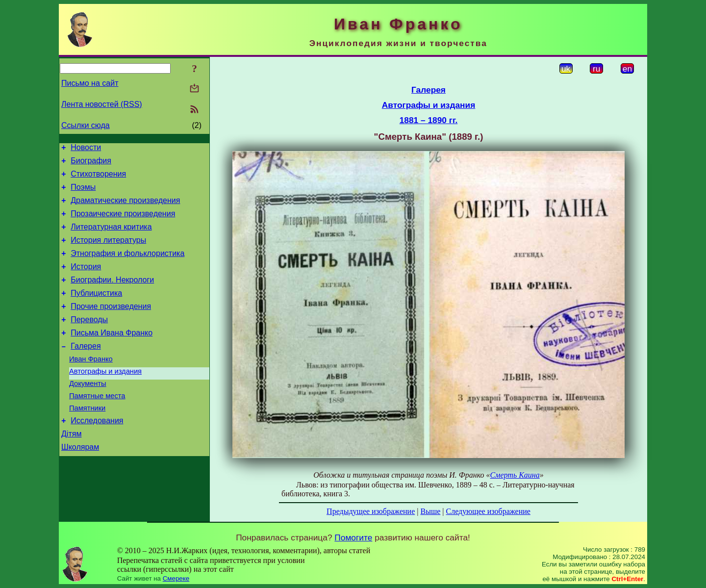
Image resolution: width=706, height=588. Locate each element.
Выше (430, 511)
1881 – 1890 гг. (429, 120)
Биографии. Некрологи (112, 296)
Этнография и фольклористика (127, 267)
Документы (88, 411)
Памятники (87, 439)
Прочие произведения (111, 325)
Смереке (176, 578)
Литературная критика (111, 237)
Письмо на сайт (90, 83)
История (86, 281)
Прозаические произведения (123, 222)
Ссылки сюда (86, 125)
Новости (86, 149)
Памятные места (97, 425)
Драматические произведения (125, 208)
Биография (91, 164)
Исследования (97, 453)
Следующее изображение (488, 511)
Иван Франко (91, 384)
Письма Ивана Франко (112, 355)
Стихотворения (98, 178)
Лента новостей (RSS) (102, 104)
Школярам (80, 482)
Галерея (86, 370)
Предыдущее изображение (371, 511)
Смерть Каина (515, 475)
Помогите (353, 537)
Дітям (71, 468)
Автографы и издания (105, 398)
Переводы (89, 340)
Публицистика (96, 311)
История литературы (108, 252)
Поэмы (83, 193)
